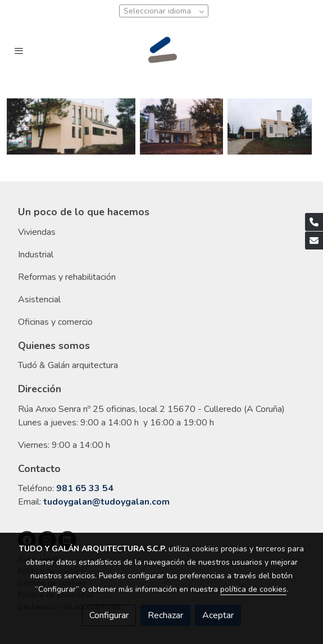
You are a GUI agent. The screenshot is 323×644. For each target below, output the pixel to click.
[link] (161, 51)
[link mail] (314, 241)
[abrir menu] (19, 51)
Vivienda (35, 232)
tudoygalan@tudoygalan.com (106, 502)
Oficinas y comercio (55, 322)
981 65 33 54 (85, 488)
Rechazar (165, 615)
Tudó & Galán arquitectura (68, 365)
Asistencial (39, 300)
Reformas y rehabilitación (67, 277)
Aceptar (218, 615)
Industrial (36, 255)
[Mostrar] (71, 126)
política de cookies (253, 589)
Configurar (109, 615)
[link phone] (314, 222)
